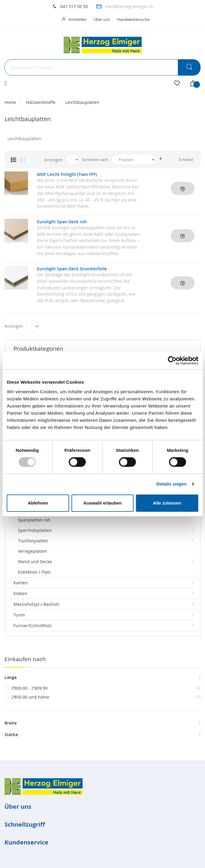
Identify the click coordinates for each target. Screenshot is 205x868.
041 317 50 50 (74, 6)
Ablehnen (38, 503)
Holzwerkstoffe (41, 102)
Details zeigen (171, 484)
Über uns (102, 19)
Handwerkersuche (133, 19)
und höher (106, 697)
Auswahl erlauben (102, 503)
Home (10, 102)
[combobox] (102, 67)
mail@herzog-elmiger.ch (129, 6)
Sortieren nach (95, 160)
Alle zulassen (167, 503)
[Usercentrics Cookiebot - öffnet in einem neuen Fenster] (172, 360)
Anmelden (77, 19)
